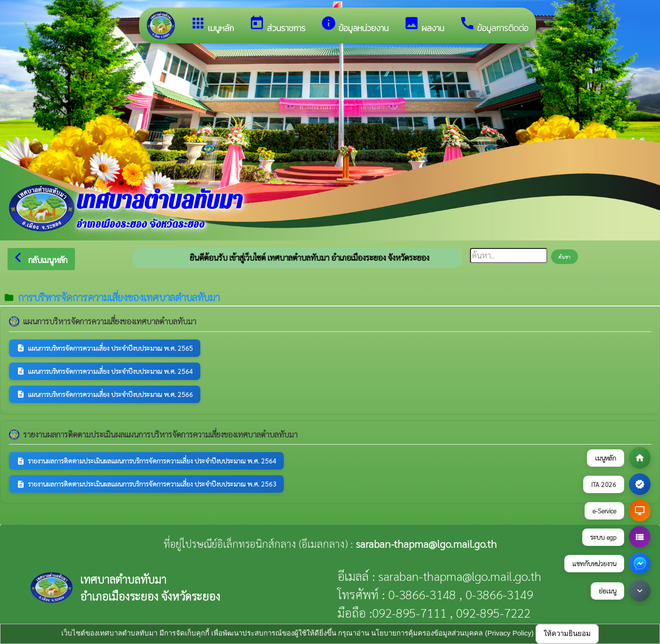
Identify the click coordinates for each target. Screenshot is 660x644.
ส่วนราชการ (277, 25)
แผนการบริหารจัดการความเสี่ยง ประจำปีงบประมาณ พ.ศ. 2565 (105, 348)
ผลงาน (424, 25)
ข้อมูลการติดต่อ (494, 25)
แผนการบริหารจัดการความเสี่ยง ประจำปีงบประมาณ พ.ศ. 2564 (105, 371)
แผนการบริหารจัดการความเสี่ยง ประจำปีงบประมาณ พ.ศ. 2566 (105, 394)
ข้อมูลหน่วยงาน (355, 25)
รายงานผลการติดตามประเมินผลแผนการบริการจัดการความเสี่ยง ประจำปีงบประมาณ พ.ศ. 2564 (146, 461)
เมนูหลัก (212, 25)
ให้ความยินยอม (567, 633)
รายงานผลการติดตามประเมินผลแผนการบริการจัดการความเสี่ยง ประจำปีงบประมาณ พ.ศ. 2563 (146, 484)
